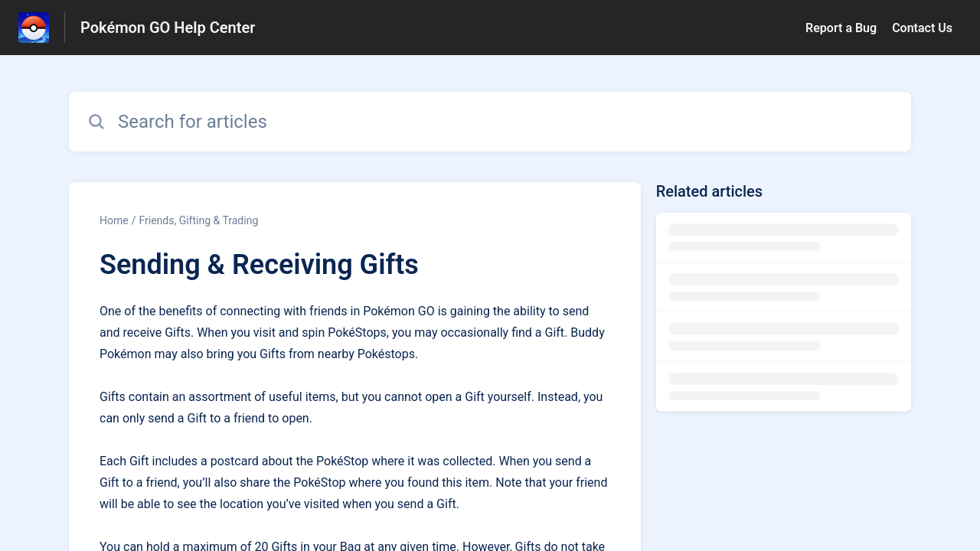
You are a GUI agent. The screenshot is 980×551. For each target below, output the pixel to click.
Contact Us (922, 28)
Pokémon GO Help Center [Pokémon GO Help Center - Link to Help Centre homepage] (168, 28)
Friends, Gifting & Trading (198, 220)
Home (114, 220)
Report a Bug (841, 28)
